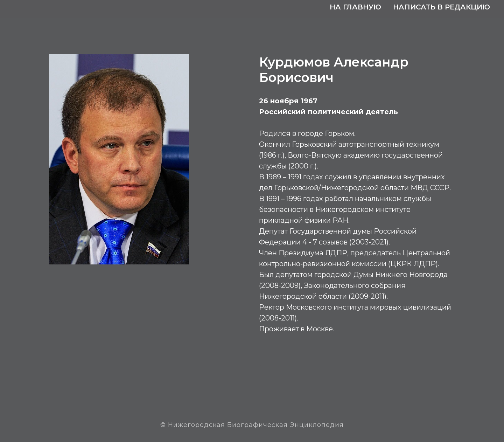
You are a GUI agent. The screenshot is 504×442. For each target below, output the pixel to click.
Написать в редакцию (442, 7)
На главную (355, 7)
